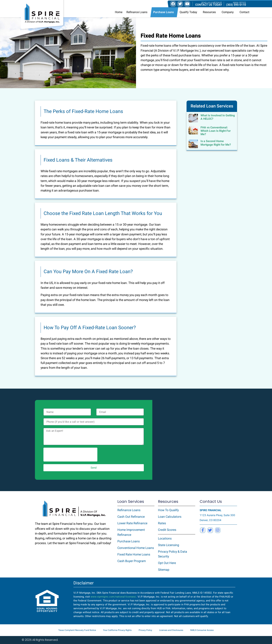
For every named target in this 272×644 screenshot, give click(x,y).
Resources (210, 12)
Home (119, 12)
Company (229, 12)
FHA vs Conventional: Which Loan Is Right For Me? (216, 131)
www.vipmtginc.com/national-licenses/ (113, 597)
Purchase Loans (164, 12)
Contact (244, 12)
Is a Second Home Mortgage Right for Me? (216, 143)
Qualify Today (189, 12)
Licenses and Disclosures (171, 630)
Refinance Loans (138, 12)
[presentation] (70, 455)
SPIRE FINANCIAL (210, 510)
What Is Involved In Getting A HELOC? (218, 117)
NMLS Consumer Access (202, 630)
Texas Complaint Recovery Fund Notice (77, 630)
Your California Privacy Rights (117, 630)
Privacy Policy (145, 630)
